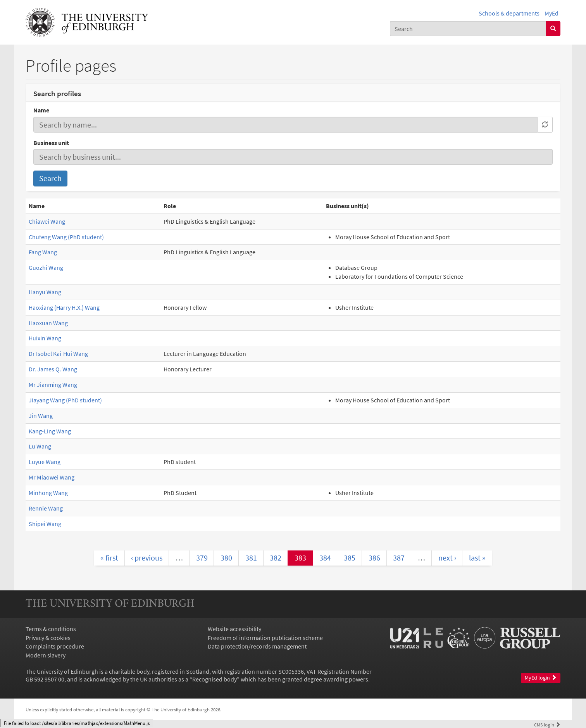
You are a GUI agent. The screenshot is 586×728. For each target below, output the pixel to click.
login (547, 725)
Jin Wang (41, 416)
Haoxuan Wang (48, 323)
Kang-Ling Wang (50, 431)
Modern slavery (46, 655)
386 (374, 558)
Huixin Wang (45, 338)
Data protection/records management (257, 646)
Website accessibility (234, 629)
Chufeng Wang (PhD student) (66, 237)
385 (350, 558)
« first (109, 558)
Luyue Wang (45, 462)
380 (226, 558)
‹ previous (147, 558)
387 (399, 558)
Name (41, 110)
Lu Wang (40, 446)
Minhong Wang (48, 493)
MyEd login (541, 678)
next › (447, 558)
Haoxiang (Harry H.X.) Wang (64, 307)
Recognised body (215, 679)
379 (202, 558)
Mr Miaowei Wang (52, 477)
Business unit (51, 143)
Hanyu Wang (45, 292)
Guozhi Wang (46, 267)
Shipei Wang (45, 524)
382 (276, 558)
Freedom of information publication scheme (265, 638)
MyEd (552, 13)
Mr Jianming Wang (53, 385)
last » (477, 558)
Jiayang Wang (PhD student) (65, 400)
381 (251, 558)
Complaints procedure (55, 646)
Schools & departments (509, 13)
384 (325, 558)
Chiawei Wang (47, 221)
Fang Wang (43, 252)
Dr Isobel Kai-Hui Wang (58, 354)
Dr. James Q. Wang (53, 369)
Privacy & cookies (48, 638)
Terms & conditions (51, 629)
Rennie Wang (46, 508)
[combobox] (468, 28)
